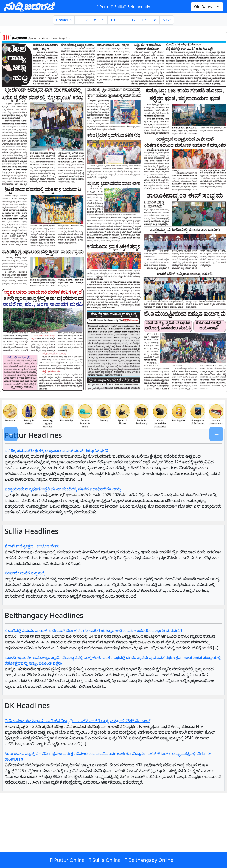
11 (123, 20)
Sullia (117, 7)
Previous (64, 20)
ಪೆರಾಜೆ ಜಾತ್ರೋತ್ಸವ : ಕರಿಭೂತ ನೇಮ (32, 546)
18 (154, 20)
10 (113, 20)
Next (167, 20)
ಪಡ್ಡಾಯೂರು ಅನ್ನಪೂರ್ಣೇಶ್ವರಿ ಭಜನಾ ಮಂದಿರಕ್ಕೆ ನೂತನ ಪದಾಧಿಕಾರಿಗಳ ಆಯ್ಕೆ (63, 489)
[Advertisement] (113, 833)
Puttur (104, 7)
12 (133, 20)
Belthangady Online (149, 860)
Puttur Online (67, 860)
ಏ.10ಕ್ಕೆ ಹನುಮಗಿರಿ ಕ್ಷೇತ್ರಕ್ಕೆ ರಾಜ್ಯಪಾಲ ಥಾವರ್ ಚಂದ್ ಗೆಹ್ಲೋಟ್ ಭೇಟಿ (56, 450)
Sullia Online (104, 860)
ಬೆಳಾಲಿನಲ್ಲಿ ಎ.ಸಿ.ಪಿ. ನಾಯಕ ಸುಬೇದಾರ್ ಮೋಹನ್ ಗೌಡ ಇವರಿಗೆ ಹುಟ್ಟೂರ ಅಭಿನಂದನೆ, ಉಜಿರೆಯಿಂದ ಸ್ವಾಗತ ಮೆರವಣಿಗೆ (93, 630)
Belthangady (137, 7)
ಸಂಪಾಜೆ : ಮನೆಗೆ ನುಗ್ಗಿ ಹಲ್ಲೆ (25, 573)
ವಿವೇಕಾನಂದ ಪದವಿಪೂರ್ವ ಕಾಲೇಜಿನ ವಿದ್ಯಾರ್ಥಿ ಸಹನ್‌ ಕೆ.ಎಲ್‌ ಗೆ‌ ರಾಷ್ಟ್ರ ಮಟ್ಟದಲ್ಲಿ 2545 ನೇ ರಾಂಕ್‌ (77, 721)
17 (144, 20)
